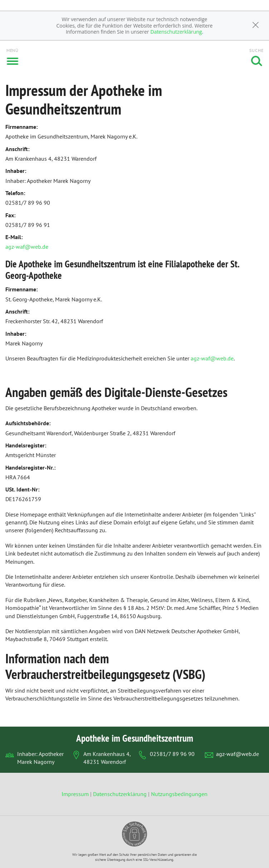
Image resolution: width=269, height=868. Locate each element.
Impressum (76, 794)
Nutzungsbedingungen (179, 794)
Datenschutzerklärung (176, 32)
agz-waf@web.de (27, 247)
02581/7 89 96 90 (172, 754)
